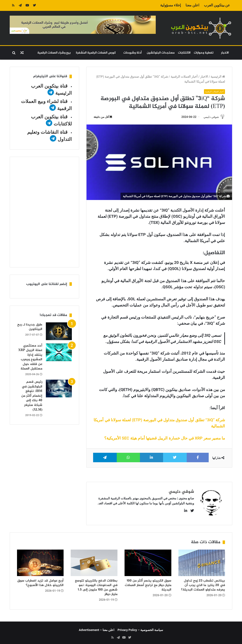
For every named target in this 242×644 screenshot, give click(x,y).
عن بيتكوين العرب (217, 5)
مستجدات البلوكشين (161, 53)
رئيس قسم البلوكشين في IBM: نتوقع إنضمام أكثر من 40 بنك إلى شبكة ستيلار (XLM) (32, 396)
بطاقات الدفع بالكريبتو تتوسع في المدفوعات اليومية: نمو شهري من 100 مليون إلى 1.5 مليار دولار (96, 585)
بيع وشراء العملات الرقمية (54, 53)
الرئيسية (218, 77)
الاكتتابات (184, 53)
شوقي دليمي (209, 117)
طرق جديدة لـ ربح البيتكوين (30, 327)
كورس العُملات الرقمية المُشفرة (96, 53)
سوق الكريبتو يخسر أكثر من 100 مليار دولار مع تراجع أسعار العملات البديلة (148, 583)
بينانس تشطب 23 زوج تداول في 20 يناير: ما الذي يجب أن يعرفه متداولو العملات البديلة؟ (203, 583)
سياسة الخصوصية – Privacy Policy (140, 628)
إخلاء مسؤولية (171, 5)
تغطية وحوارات (204, 53)
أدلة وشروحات (132, 53)
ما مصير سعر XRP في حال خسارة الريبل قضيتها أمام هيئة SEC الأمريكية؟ (165, 439)
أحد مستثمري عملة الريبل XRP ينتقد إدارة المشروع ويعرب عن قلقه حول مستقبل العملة (30, 357)
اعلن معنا (192, 5)
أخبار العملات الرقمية (184, 77)
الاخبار (225, 53)
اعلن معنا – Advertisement (97, 628)
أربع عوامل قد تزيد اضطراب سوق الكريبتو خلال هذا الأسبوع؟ (40, 581)
